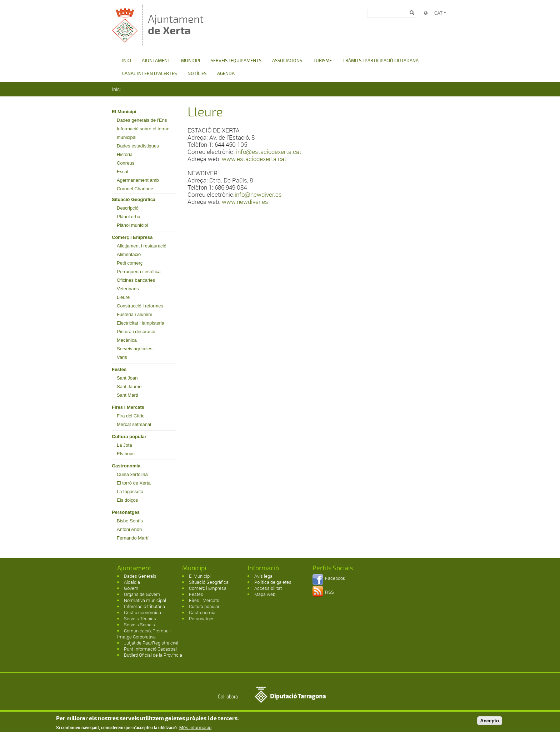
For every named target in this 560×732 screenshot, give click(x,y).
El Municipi (124, 112)
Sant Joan (127, 378)
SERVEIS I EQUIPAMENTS (236, 61)
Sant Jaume (129, 387)
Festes (119, 369)
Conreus (126, 163)
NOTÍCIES (197, 74)
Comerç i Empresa (132, 237)
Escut (123, 172)
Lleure (123, 297)
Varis (122, 357)
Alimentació (129, 254)
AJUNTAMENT (156, 61)
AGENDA (226, 74)
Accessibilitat (268, 588)
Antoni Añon (129, 529)
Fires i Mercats (128, 407)
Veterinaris (128, 289)
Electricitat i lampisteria (141, 323)
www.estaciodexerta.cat (254, 159)
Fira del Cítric (131, 416)
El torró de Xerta (134, 483)
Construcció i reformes (140, 306)
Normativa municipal (145, 600)
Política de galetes (273, 582)
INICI (127, 61)
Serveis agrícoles (135, 349)
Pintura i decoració (136, 332)
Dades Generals (140, 576)
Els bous (126, 454)
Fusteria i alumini (134, 314)
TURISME (322, 61)
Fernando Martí (133, 538)
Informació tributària (144, 606)
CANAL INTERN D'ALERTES (149, 74)
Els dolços (127, 500)
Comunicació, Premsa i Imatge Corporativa (144, 634)
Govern (131, 588)
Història (125, 154)
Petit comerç (130, 263)
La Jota (124, 445)
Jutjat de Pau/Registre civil (151, 643)
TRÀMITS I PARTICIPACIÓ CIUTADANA (381, 61)
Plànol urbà (129, 217)
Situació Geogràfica (134, 199)
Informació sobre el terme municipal (143, 133)
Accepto (490, 723)
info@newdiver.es (258, 194)
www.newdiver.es (245, 202)
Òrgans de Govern (142, 594)
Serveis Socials (139, 625)
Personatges (126, 512)
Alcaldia (132, 582)
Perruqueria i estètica (139, 272)
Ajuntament (176, 25)
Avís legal (264, 576)
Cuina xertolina (132, 474)
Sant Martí (127, 395)
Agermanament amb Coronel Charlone (138, 184)
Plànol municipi (132, 225)
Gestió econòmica (142, 612)
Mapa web (265, 594)
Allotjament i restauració (142, 246)
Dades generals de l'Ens (142, 120)
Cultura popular (129, 437)
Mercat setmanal (134, 424)
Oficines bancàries (136, 280)
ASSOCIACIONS (287, 61)
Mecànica (127, 340)
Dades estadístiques (138, 146)
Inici (116, 89)
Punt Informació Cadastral (150, 649)
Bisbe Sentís (130, 521)
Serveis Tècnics (140, 618)
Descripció (128, 208)
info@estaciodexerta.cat (269, 152)
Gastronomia (126, 466)
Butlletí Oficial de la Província (153, 655)
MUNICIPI (191, 61)
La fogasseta (130, 492)
